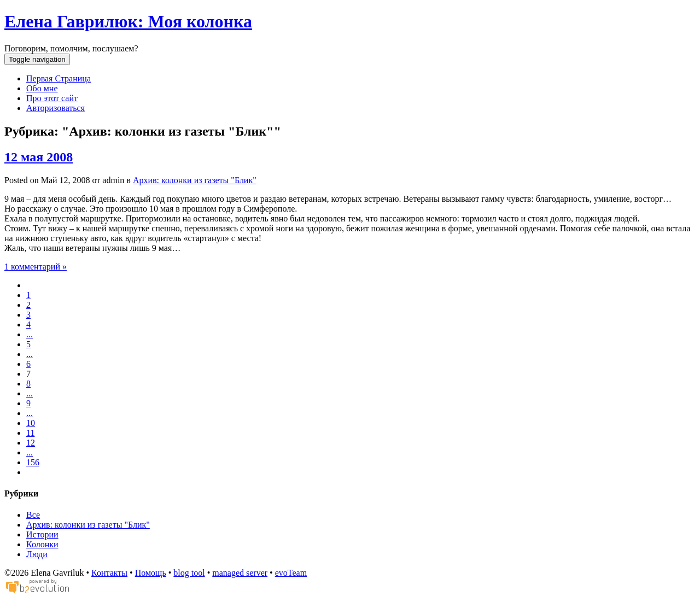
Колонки (42, 544)
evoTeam (291, 573)
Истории (42, 534)
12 (31, 443)
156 (33, 462)
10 (31, 423)
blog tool (189, 573)
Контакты (109, 573)
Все (33, 515)
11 (30, 433)
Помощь (151, 573)
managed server (240, 573)
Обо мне (42, 88)
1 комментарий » (36, 267)
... (30, 334)
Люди (37, 554)
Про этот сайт (52, 98)
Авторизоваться (56, 108)
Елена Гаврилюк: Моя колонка (128, 21)
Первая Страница (59, 78)
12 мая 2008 (39, 157)
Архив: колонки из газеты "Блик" (195, 180)
